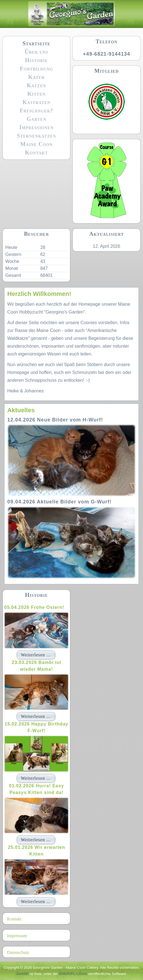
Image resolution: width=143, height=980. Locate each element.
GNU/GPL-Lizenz (73, 974)
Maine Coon (37, 144)
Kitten (37, 94)
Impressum (17, 936)
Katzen (37, 85)
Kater (36, 77)
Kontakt (36, 152)
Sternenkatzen (37, 136)
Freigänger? (37, 110)
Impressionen (36, 127)
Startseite (36, 43)
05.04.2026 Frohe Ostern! (34, 607)
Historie (36, 60)
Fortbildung (36, 69)
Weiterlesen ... (36, 655)
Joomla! (22, 974)
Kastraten (36, 102)
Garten (36, 119)
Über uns (36, 52)
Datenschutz (18, 952)
